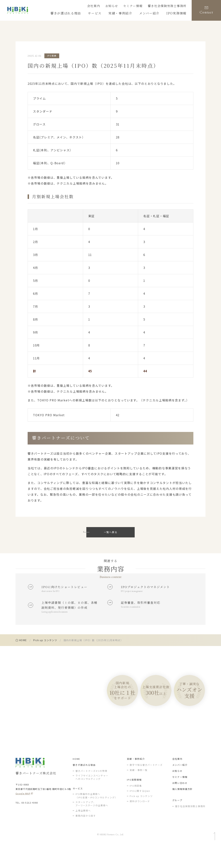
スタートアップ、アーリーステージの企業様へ (92, 826)
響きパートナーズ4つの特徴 (91, 793)
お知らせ (122, 6)
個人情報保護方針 (182, 811)
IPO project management (134, 599)
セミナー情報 (141, 6)
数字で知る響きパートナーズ (146, 787)
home (23, 659)
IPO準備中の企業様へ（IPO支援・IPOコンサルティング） (96, 818)
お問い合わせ (180, 805)
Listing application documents (57, 630)
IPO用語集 (136, 807)
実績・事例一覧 (139, 792)
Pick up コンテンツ (45, 659)
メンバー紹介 (180, 787)
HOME (76, 781)
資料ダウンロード (140, 823)
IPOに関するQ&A (140, 813)
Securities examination (133, 617)
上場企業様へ (83, 832)
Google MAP (23, 815)
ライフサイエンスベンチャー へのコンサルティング (92, 799)
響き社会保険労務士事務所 (170, 6)
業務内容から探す (86, 838)
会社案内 (106, 6)
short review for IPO (52, 599)
